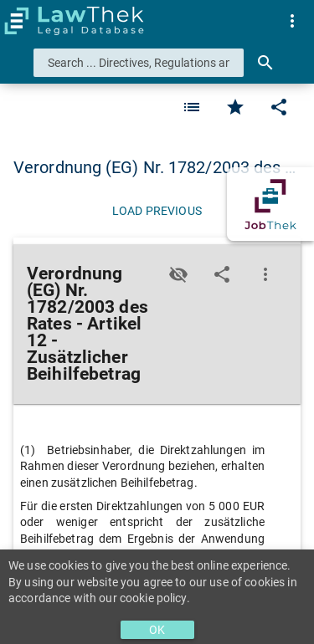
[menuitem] (292, 21)
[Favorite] (192, 107)
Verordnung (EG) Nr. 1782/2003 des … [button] (155, 167)
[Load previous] (157, 211)
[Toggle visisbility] (178, 274)
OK (157, 630)
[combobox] (139, 63)
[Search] (265, 63)
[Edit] (279, 107)
